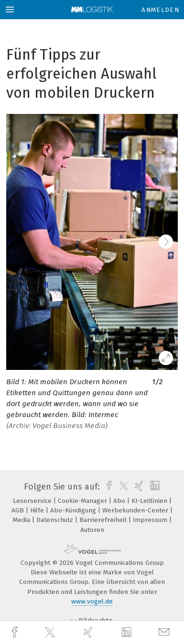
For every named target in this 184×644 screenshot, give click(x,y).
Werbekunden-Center (136, 510)
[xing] (89, 632)
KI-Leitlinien (150, 501)
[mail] (165, 632)
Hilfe (38, 510)
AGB (19, 510)
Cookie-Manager (83, 501)
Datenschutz (56, 520)
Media (22, 520)
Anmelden (160, 10)
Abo (120, 501)
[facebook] (16, 632)
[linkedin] (128, 633)
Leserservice (33, 501)
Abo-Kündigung (74, 510)
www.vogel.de (92, 601)
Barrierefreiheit (104, 520)
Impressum (151, 520)
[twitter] (51, 633)
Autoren (92, 530)
